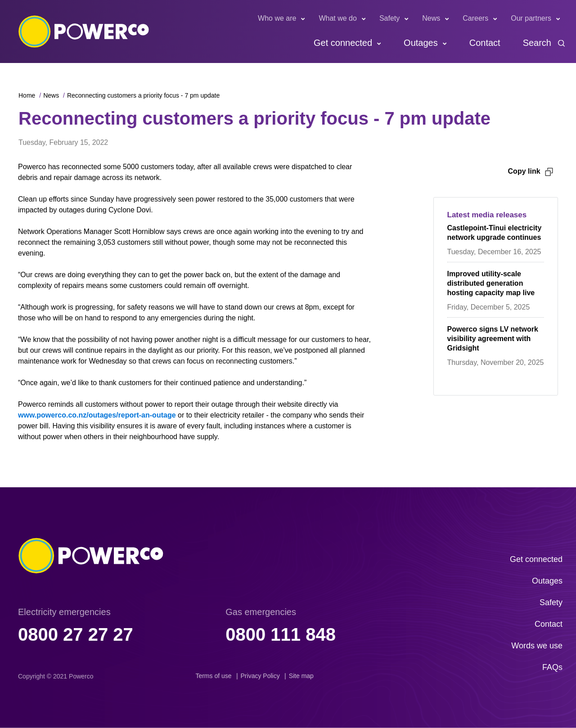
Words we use (537, 646)
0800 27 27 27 (76, 634)
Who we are (277, 18)
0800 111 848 (281, 634)
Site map (301, 676)
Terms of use (213, 676)
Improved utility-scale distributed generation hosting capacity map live (491, 283)
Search (537, 43)
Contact (485, 43)
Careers (475, 18)
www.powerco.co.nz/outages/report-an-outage (98, 415)
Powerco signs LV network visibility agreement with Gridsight (493, 339)
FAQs (552, 667)
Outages (421, 43)
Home (27, 95)
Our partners (531, 18)
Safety (389, 18)
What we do (337, 18)
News (431, 18)
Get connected (343, 43)
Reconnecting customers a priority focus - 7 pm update (143, 95)
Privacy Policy (260, 676)
